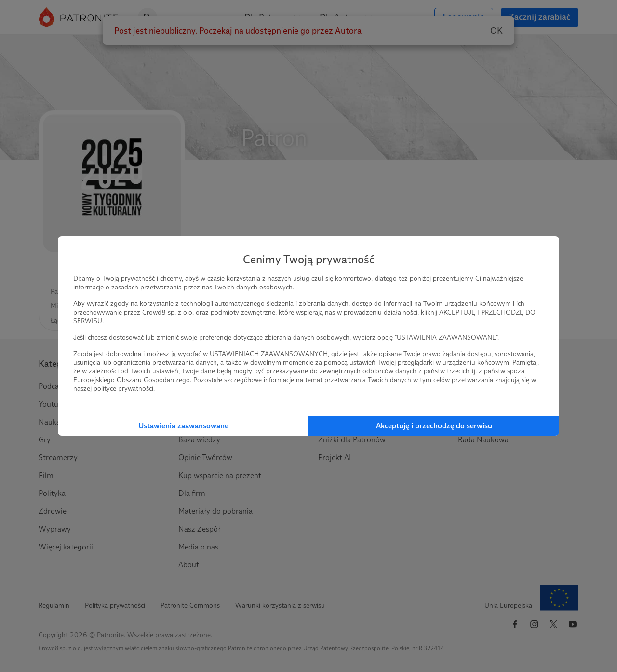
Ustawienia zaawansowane (183, 426)
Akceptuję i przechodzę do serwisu (434, 426)
